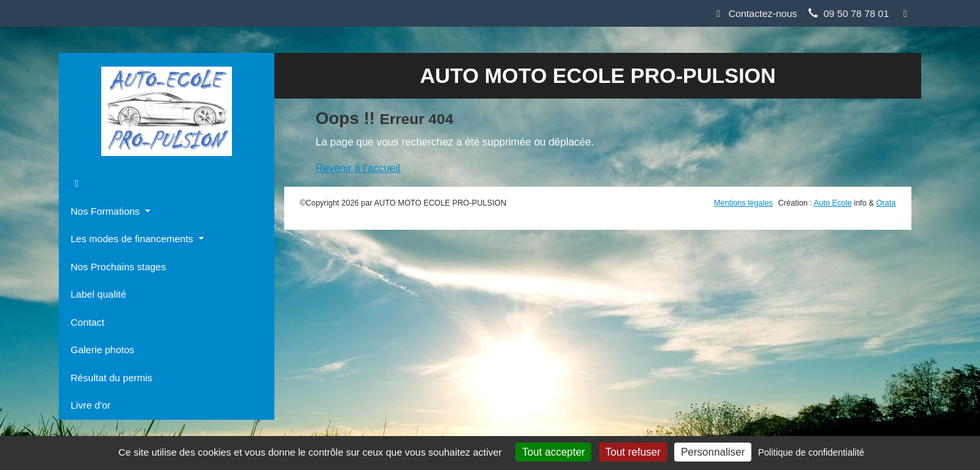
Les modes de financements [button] (133, 239)
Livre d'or (90, 405)
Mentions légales (743, 203)
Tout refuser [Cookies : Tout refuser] (633, 452)
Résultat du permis (111, 378)
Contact (88, 322)
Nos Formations (106, 211)
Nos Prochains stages (118, 267)
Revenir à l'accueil (358, 168)
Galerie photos (103, 350)
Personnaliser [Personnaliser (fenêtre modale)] (713, 452)
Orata (886, 203)
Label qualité (98, 294)
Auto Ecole (833, 203)
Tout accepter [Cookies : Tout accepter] (553, 452)
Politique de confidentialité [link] (811, 452)
